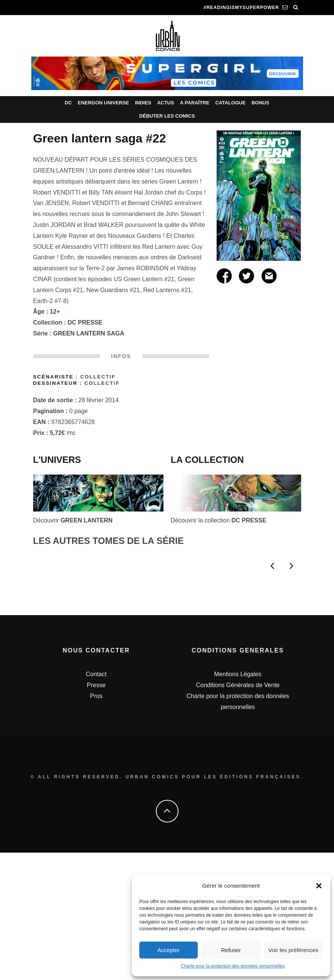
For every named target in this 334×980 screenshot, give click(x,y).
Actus (165, 103)
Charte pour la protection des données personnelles (233, 966)
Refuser (231, 950)
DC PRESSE (85, 322)
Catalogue (230, 103)
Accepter (169, 950)
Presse (96, 812)
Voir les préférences (293, 950)
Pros (96, 823)
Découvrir (73, 520)
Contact (96, 802)
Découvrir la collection (218, 520)
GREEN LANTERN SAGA (89, 333)
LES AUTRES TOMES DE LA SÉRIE (109, 541)
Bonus (260, 103)
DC (68, 103)
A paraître (195, 103)
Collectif (98, 377)
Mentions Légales (238, 802)
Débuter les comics (167, 116)
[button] (319, 886)
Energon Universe (103, 103)
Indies (143, 103)
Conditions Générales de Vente (238, 812)
